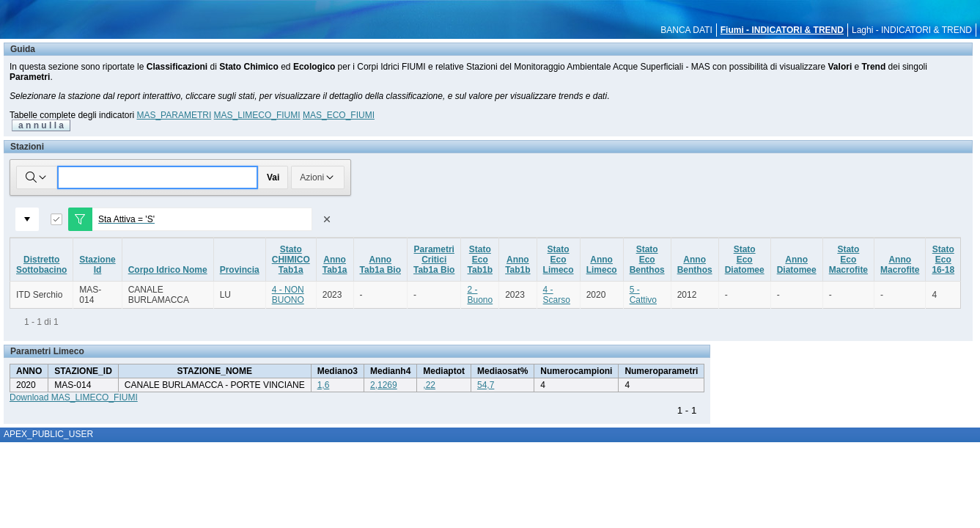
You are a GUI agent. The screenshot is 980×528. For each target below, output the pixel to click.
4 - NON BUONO (288, 295)
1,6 (324, 385)
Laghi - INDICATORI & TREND (912, 30)
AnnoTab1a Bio (380, 265)
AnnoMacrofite (900, 265)
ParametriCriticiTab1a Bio (434, 260)
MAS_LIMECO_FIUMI (257, 115)
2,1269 (384, 385)
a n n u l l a (41, 125)
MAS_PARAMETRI (174, 115)
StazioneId (97, 265)
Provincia (240, 270)
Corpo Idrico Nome (168, 270)
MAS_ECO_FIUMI (339, 115)
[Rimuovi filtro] (327, 219)
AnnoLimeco (602, 265)
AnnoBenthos (695, 265)
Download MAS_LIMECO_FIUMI (74, 397)
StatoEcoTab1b (480, 260)
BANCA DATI (686, 30)
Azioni (318, 177)
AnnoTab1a (335, 265)
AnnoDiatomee (797, 265)
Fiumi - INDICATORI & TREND (782, 30)
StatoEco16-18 (943, 260)
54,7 (486, 385)
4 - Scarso (557, 295)
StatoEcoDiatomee (745, 260)
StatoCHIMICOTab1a (291, 260)
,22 (429, 385)
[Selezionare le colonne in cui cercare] (37, 177)
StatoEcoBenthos (647, 260)
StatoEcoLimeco (559, 260)
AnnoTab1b (517, 265)
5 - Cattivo (643, 295)
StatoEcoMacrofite (848, 260)
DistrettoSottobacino (41, 265)
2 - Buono (480, 295)
